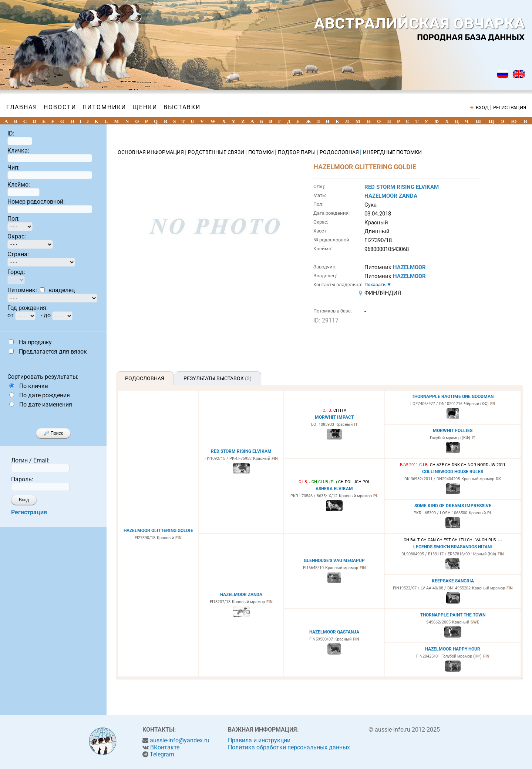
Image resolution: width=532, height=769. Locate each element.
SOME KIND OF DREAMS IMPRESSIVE (453, 506)
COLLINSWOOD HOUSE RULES (453, 472)
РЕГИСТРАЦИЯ (510, 108)
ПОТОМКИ (262, 152)
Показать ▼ (378, 285)
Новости (60, 107)
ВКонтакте (165, 747)
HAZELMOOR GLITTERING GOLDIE (158, 531)
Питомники (104, 107)
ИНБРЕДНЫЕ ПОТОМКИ (392, 152)
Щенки (145, 107)
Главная (22, 107)
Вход (24, 500)
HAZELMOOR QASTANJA (334, 632)
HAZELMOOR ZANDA (391, 196)
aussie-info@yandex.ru (180, 740)
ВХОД (482, 108)
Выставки (182, 107)
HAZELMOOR (409, 267)
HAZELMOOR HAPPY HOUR (453, 649)
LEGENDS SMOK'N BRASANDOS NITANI (453, 547)
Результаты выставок (218, 378)
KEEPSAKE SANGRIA (453, 581)
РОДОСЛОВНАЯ (340, 152)
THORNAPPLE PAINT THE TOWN (453, 615)
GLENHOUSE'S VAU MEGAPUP (334, 561)
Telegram (162, 754)
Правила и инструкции (259, 740)
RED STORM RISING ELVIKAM (402, 187)
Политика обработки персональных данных (289, 747)
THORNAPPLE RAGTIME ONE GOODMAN (453, 397)
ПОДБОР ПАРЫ (297, 152)
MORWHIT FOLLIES (453, 431)
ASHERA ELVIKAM (334, 489)
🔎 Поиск (53, 433)
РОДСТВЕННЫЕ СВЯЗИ (217, 152)
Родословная (145, 378)
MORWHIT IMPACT (334, 417)
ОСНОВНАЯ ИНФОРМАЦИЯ (151, 152)
